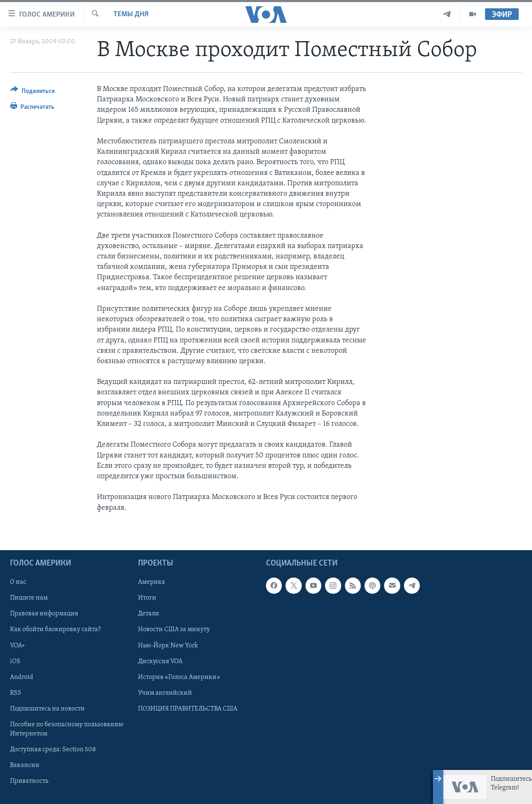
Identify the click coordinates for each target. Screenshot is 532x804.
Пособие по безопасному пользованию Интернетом (67, 729)
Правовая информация (44, 614)
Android (22, 677)
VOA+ (18, 645)
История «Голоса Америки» (179, 677)
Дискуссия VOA (160, 661)
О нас (18, 582)
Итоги (147, 598)
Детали (149, 614)
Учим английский (165, 693)
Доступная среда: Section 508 (53, 750)
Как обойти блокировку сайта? (55, 629)
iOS (15, 661)
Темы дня (131, 14)
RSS (16, 693)
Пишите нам (29, 598)
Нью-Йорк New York (168, 645)
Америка (151, 582)
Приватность (29, 781)
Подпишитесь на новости (47, 708)
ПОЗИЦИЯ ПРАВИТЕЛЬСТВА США (188, 708)
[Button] (33, 92)
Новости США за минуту (174, 629)
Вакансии (25, 765)
